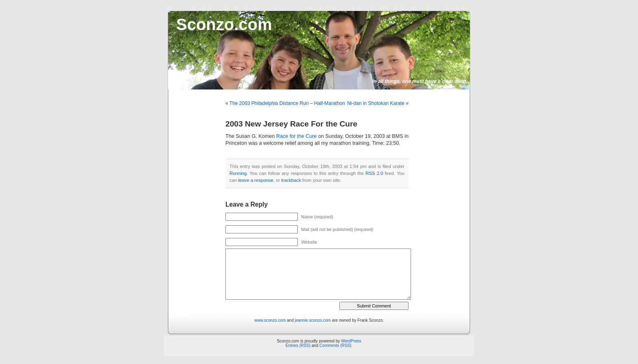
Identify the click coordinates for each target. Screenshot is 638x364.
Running (238, 173)
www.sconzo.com (270, 320)
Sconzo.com (224, 24)
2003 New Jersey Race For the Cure (291, 124)
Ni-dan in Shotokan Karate (376, 103)
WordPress (351, 341)
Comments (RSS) (335, 345)
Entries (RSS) (298, 345)
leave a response (256, 180)
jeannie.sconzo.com (313, 320)
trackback (291, 180)
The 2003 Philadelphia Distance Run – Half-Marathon (287, 103)
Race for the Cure (297, 136)
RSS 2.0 (374, 173)
